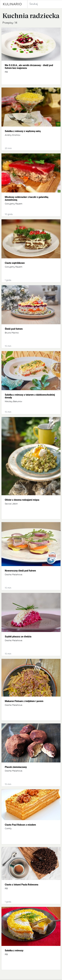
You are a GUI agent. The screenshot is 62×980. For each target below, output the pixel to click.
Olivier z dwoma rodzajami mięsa (22, 500)
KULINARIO (12, 4)
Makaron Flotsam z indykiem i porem (24, 701)
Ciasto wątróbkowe (15, 263)
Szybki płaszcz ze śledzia (18, 637)
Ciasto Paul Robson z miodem (20, 825)
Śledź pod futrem (14, 329)
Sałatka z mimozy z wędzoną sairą (23, 131)
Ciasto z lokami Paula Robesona (21, 885)
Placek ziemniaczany (16, 767)
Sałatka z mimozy (14, 950)
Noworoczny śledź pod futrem (20, 571)
